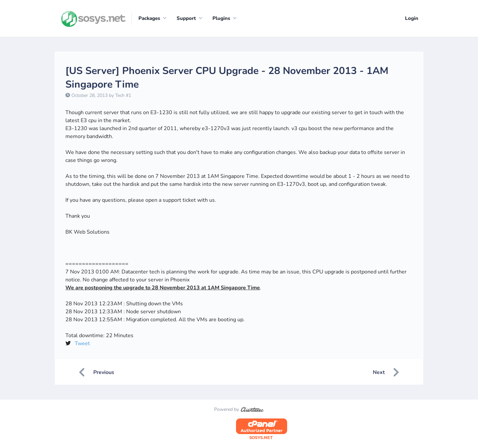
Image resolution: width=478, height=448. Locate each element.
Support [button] (186, 18)
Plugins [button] (221, 18)
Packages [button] (149, 18)
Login (412, 18)
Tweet (82, 343)
